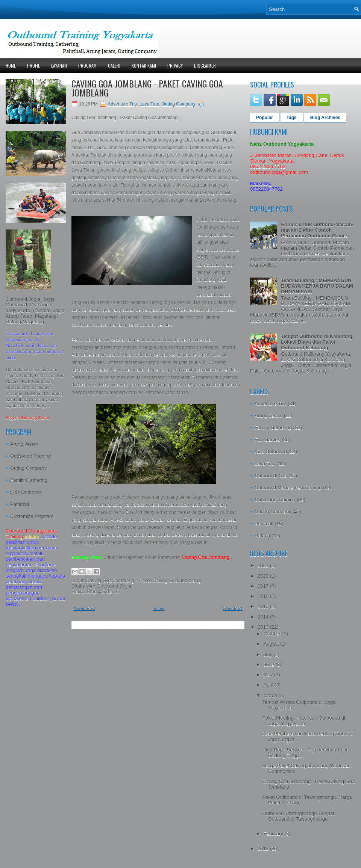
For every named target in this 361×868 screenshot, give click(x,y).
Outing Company (29, 468)
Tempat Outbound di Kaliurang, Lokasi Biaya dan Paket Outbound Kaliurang (317, 342)
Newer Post (84, 608)
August (272, 644)
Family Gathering (29, 480)
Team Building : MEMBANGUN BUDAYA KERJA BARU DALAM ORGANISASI (317, 286)
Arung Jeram (24, 444)
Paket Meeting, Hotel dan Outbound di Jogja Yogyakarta (303, 721)
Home (11, 66)
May (269, 675)
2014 (264, 617)
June (270, 665)
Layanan (59, 66)
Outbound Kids (271, 476)
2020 (264, 576)
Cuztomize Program (32, 516)
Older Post (232, 608)
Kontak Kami (144, 66)
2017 (264, 586)
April (269, 685)
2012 (264, 849)
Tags (292, 118)
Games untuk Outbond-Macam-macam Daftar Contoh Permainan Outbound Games (317, 230)
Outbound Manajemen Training (288, 488)
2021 (264, 565)
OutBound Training (30, 456)
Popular (265, 118)
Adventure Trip (122, 104)
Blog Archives (325, 118)
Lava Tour (149, 104)
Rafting (262, 536)
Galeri (114, 66)
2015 (264, 606)
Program (87, 66)
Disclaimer (205, 66)
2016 (264, 596)
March (271, 695)
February (274, 834)
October (273, 634)
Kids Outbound (26, 492)
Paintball (20, 504)
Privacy (175, 66)
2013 (264, 627)
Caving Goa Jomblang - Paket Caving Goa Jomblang (147, 88)
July (269, 654)
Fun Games (267, 440)
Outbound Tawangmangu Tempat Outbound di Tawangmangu (298, 816)
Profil (33, 66)
